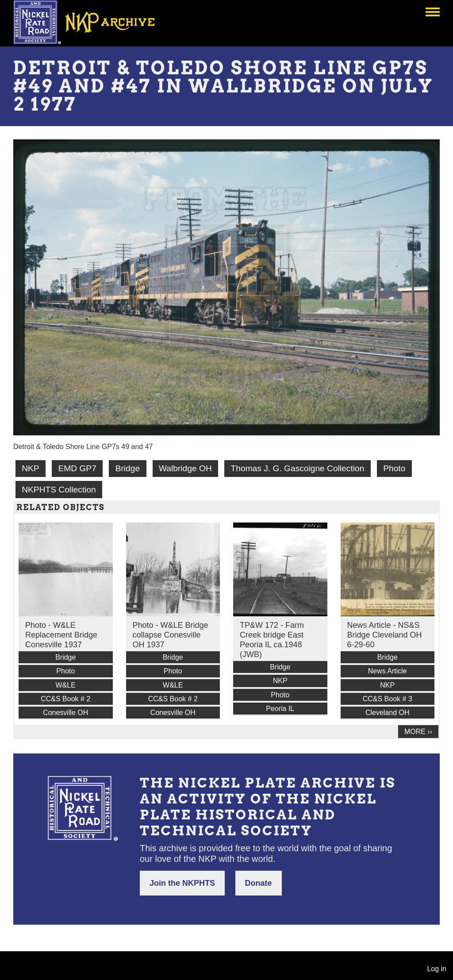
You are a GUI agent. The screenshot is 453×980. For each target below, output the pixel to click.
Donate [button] (259, 883)
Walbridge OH (185, 468)
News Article (388, 671)
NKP (30, 468)
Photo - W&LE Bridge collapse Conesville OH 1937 (171, 635)
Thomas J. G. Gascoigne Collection (298, 468)
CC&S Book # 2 (65, 699)
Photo (394, 468)
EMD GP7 (77, 468)
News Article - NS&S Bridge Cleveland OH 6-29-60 (385, 635)
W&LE (66, 685)
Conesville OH (65, 713)
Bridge (128, 468)
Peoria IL (280, 709)
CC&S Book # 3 (388, 699)
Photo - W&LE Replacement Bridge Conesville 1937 (61, 635)
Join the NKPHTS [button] (182, 883)
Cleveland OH (388, 713)
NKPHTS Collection (59, 490)
